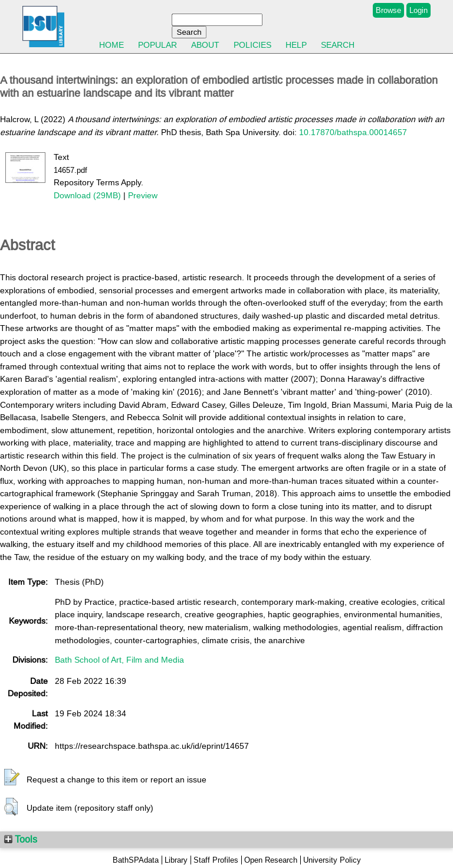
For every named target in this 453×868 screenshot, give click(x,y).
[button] (12, 778)
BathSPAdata (136, 860)
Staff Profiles (216, 860)
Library (176, 860)
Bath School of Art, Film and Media (119, 660)
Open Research (271, 860)
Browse (388, 10)
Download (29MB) (87, 195)
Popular (157, 45)
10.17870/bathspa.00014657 (353, 132)
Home (111, 45)
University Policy (332, 860)
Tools (21, 839)
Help (296, 45)
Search (338, 45)
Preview (143, 195)
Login (418, 10)
